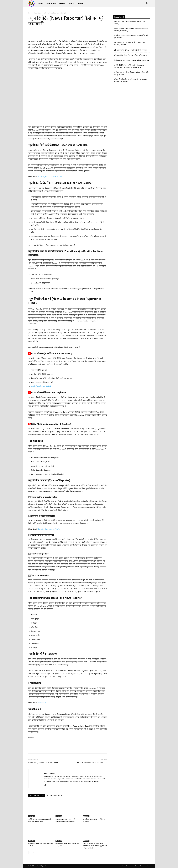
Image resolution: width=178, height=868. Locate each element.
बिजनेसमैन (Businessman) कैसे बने (49, 529)
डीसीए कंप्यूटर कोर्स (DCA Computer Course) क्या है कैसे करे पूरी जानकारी (132, 73)
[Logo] (33, 3)
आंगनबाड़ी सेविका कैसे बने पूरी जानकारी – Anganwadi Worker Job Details (131, 80)
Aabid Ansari (50, 773)
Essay (81, 3)
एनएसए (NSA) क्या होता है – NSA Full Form (43, 763)
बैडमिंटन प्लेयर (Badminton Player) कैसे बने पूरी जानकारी (132, 60)
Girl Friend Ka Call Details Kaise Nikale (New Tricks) (130, 23)
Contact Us (139, 866)
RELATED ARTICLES (37, 796)
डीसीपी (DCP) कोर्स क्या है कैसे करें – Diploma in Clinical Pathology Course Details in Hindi (95, 846)
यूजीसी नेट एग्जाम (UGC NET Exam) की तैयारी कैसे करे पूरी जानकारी (131, 37)
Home (41, 3)
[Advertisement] (131, 103)
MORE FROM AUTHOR (54, 796)
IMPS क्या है (42, 703)
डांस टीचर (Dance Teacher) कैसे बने (50, 177)
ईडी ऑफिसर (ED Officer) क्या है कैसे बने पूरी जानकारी (131, 50)
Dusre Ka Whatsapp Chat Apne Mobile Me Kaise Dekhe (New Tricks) (131, 30)
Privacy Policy (120, 866)
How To (72, 3)
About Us (147, 866)
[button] (147, 4)
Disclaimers (130, 866)
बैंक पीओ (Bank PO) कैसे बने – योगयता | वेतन (92, 763)
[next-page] (33, 853)
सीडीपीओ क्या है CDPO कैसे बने (41, 386)
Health (62, 3)
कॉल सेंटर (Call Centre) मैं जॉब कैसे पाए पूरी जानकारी (130, 55)
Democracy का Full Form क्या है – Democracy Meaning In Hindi (130, 44)
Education (51, 3)
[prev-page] (30, 853)
